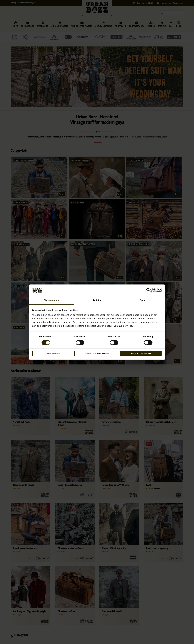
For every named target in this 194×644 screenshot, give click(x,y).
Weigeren (54, 353)
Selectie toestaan (97, 353)
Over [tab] (143, 300)
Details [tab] (97, 300)
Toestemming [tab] (52, 300)
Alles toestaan (140, 353)
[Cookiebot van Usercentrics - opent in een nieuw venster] (149, 290)
